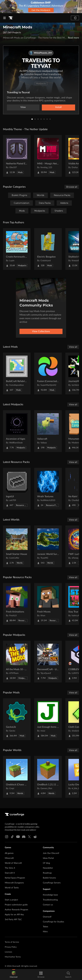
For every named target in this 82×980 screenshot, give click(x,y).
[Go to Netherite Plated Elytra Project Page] (17, 156)
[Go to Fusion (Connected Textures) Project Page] (48, 373)
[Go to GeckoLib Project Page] (17, 719)
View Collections (41, 331)
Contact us (48, 905)
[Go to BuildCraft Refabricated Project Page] (17, 373)
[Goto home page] (11, 18)
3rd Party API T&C (13, 920)
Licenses (8, 952)
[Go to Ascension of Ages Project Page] (17, 431)
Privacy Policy (11, 947)
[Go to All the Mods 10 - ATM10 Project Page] (17, 662)
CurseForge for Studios (53, 922)
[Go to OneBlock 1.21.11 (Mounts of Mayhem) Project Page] (48, 777)
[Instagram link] (7, 837)
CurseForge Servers (52, 883)
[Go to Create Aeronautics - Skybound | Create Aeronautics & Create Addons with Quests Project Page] (17, 249)
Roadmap (47, 873)
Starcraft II (10, 873)
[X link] (29, 837)
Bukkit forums (49, 878)
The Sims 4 (10, 868)
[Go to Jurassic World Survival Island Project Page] (48, 546)
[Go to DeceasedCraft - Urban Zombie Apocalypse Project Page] (48, 662)
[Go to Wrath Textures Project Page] (48, 489)
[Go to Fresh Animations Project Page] (17, 604)
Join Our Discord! (51, 853)
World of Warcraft (13, 863)
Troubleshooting (50, 900)
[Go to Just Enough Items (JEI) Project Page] (48, 719)
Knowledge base (50, 895)
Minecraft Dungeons (14, 883)
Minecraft (9, 858)
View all (73, 347)
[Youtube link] (18, 837)
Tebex (45, 927)
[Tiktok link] (12, 837)
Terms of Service (12, 942)
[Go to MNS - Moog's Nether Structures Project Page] (48, 156)
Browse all (72, 187)
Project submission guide (16, 905)
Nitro (45, 932)
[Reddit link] (35, 837)
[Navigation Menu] (4, 18)
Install (58, 107)
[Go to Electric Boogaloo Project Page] (48, 249)
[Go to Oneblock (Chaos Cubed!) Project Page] (17, 777)
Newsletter (48, 868)
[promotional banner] (41, 7)
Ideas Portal (48, 858)
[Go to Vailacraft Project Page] (48, 431)
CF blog (46, 863)
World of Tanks (12, 888)
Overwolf (47, 917)
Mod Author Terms (13, 957)
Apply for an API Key (14, 915)
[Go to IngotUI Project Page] (17, 489)
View (23, 107)
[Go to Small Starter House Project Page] (17, 546)
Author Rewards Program (16, 910)
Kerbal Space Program (15, 878)
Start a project (11, 900)
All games (9, 853)
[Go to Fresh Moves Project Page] (48, 604)
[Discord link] (24, 837)
